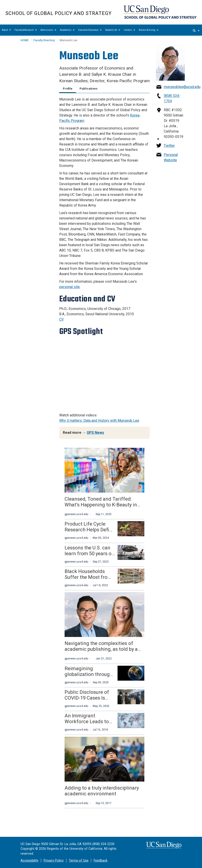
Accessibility (29, 861)
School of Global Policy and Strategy (58, 13)
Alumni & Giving (149, 30)
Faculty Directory (44, 40)
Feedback (101, 861)
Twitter (169, 146)
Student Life (113, 30)
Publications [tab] (88, 89)
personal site (69, 287)
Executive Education (90, 30)
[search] (196, 30)
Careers (129, 30)
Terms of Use (79, 861)
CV (61, 319)
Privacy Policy (54, 861)
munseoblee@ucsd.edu (182, 87)
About (6, 30)
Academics (67, 30)
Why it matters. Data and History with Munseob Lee (99, 421)
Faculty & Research (26, 30)
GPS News (95, 433)
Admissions (48, 30)
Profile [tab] (68, 89)
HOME (25, 40)
